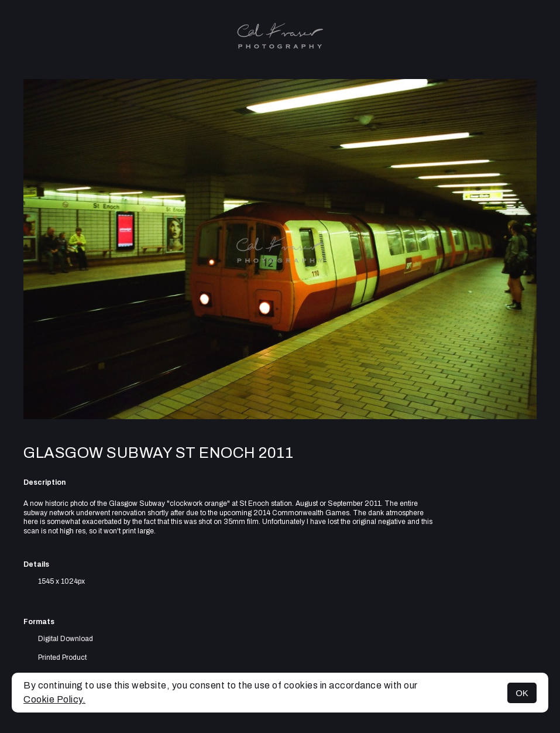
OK (522, 693)
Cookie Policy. (54, 699)
